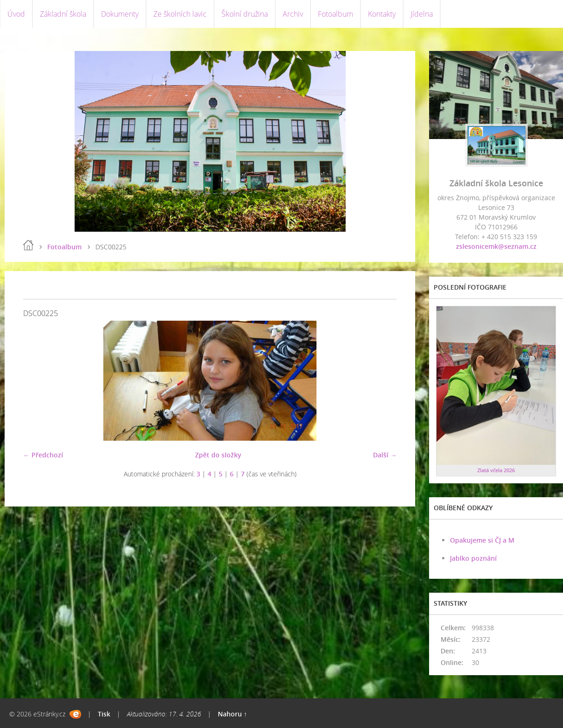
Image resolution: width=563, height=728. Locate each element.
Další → (385, 455)
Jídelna (422, 14)
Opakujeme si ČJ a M (482, 540)
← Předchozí (43, 455)
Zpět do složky (218, 455)
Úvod (16, 14)
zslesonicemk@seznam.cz (496, 246)
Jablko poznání (473, 558)
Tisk (104, 714)
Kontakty (382, 14)
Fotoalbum (335, 14)
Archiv (293, 14)
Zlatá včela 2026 (496, 470)
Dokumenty (120, 14)
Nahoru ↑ (232, 714)
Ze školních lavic (180, 14)
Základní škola (63, 14)
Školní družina (245, 14)
